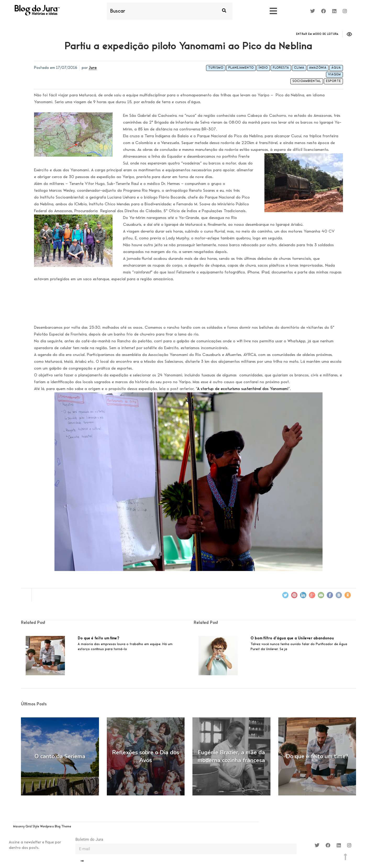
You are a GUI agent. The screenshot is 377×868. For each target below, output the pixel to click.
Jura (93, 68)
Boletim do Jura (89, 839)
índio (263, 68)
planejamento (241, 68)
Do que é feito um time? (98, 638)
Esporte (333, 81)
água (336, 68)
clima (299, 68)
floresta (281, 68)
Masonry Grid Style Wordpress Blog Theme (42, 827)
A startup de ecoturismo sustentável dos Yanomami (243, 389)
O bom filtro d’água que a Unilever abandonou (292, 638)
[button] (273, 11)
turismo (216, 68)
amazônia (318, 68)
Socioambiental (307, 81)
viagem (334, 75)
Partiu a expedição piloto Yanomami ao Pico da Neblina (188, 46)
